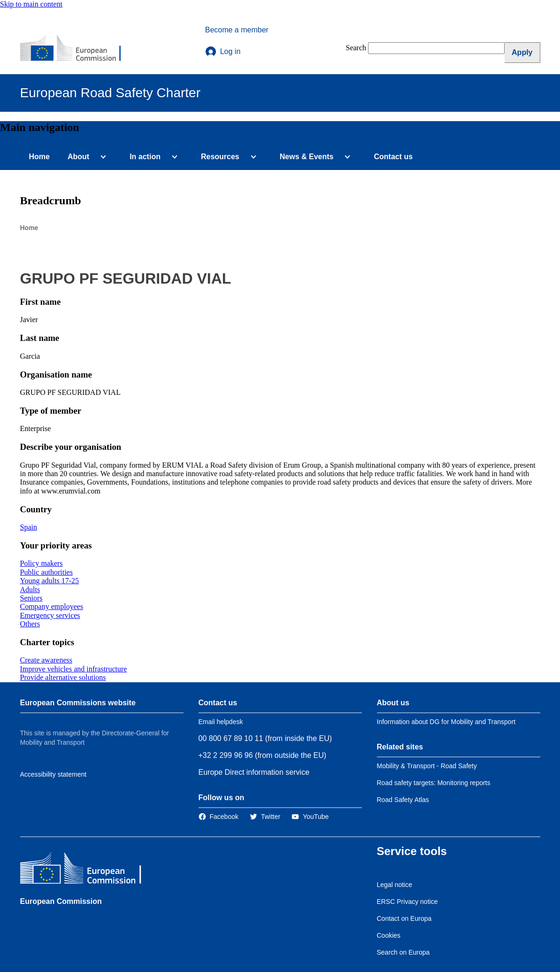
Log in (223, 52)
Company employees (52, 606)
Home (39, 157)
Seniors (31, 598)
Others (30, 624)
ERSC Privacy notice (407, 902)
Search (356, 48)
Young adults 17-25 (50, 581)
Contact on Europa (404, 918)
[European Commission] (77, 49)
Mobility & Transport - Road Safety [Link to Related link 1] (427, 766)
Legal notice (395, 885)
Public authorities (46, 572)
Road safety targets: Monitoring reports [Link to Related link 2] (434, 783)
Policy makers (42, 563)
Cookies (389, 935)
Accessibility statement (54, 774)
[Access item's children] (101, 157)
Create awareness (46, 660)
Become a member (237, 30)
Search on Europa (403, 952)
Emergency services (50, 615)
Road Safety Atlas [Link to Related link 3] (403, 800)
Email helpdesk (221, 722)
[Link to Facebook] (219, 817)
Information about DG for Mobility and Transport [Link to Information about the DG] (446, 722)
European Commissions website (78, 703)
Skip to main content (31, 4)
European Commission (61, 901)
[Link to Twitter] (265, 817)
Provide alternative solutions (63, 677)
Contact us (393, 157)
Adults (30, 590)
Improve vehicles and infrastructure (74, 669)
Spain (29, 527)
